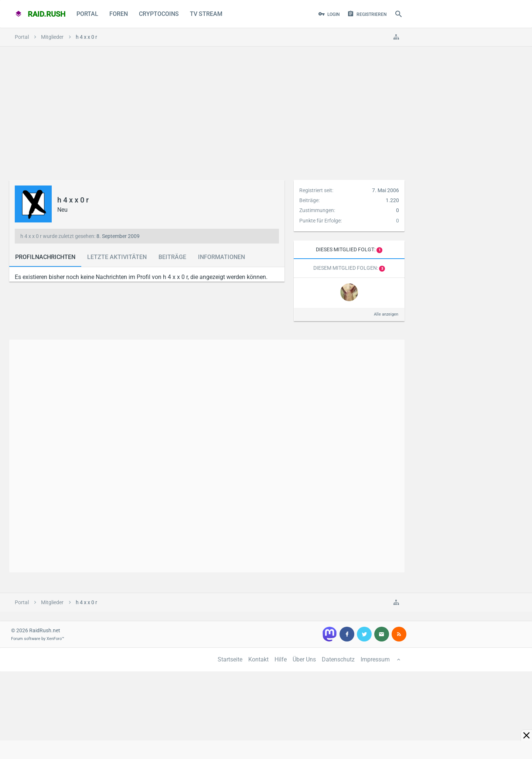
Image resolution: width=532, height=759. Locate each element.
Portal (87, 14)
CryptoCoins (159, 14)
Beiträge (172, 257)
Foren (119, 14)
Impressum (375, 659)
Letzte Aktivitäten (117, 257)
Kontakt (258, 659)
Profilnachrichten (45, 257)
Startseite (230, 659)
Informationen (221, 257)
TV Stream (206, 14)
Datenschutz (338, 659)
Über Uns (304, 659)
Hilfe (281, 659)
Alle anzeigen (386, 314)
